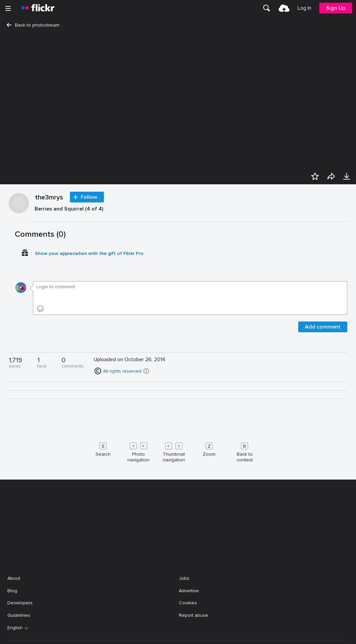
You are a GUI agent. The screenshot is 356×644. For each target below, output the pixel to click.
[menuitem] (267, 8)
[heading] (38, 8)
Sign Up (336, 8)
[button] (146, 559)
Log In (304, 8)
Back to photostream (33, 25)
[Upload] (284, 8)
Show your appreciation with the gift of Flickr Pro (89, 441)
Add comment (323, 515)
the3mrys (49, 386)
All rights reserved (122, 559)
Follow (89, 385)
